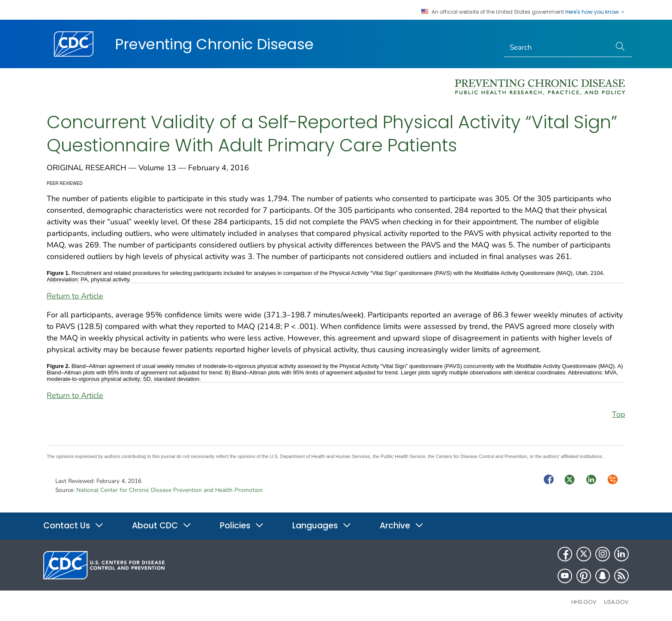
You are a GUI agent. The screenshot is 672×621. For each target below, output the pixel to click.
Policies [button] (242, 526)
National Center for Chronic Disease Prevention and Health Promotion (169, 490)
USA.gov (616, 602)
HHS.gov (584, 602)
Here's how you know (595, 12)
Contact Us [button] (73, 526)
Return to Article (75, 296)
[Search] (558, 48)
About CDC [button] (162, 526)
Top (619, 414)
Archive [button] (402, 526)
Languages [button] (322, 526)
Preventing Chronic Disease (214, 44)
